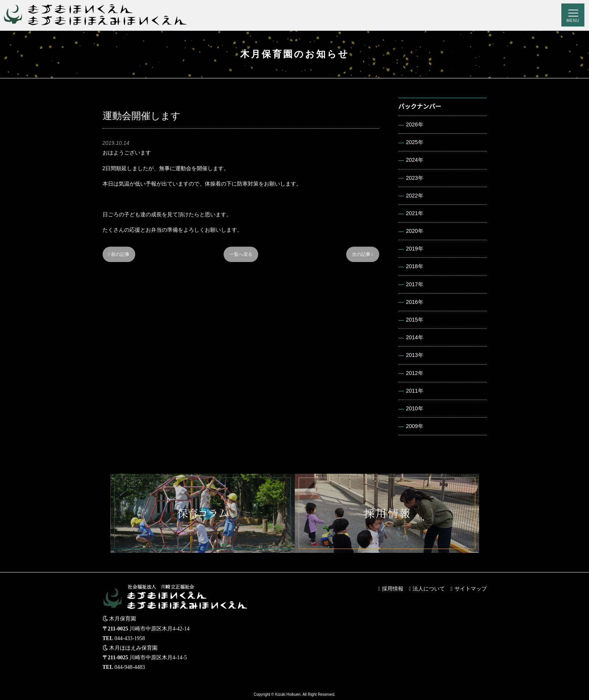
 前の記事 (119, 254)
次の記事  (363, 254)
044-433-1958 (130, 638)
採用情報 (393, 589)
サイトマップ (471, 589)
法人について (429, 589)
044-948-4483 (130, 667)
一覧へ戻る (241, 254)
